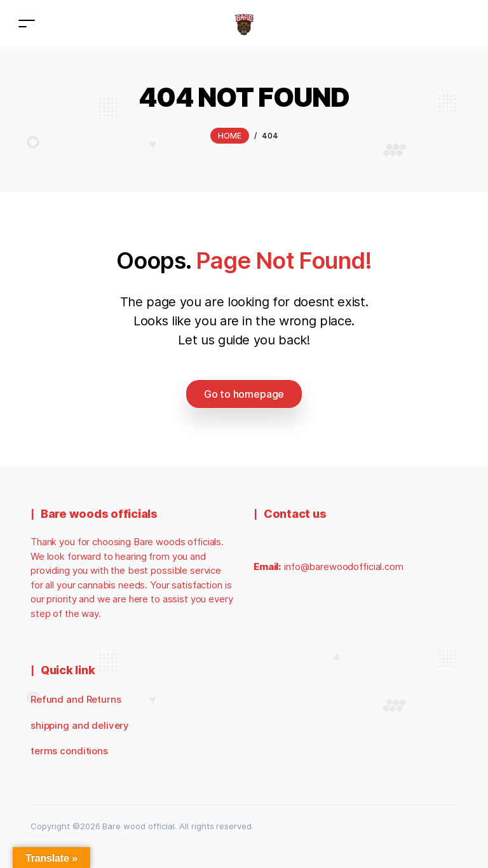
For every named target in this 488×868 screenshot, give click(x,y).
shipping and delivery (80, 725)
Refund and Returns (76, 699)
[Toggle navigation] (27, 23)
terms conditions (69, 751)
